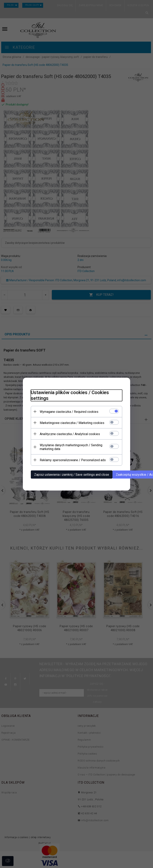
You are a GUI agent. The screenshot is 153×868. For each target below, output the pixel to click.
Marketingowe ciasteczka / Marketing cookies (72, 423)
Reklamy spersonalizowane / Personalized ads (73, 460)
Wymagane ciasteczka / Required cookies (69, 412)
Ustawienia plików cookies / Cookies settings (70, 395)
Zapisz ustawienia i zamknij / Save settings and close (72, 474)
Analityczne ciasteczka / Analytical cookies (70, 434)
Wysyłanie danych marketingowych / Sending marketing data (71, 447)
